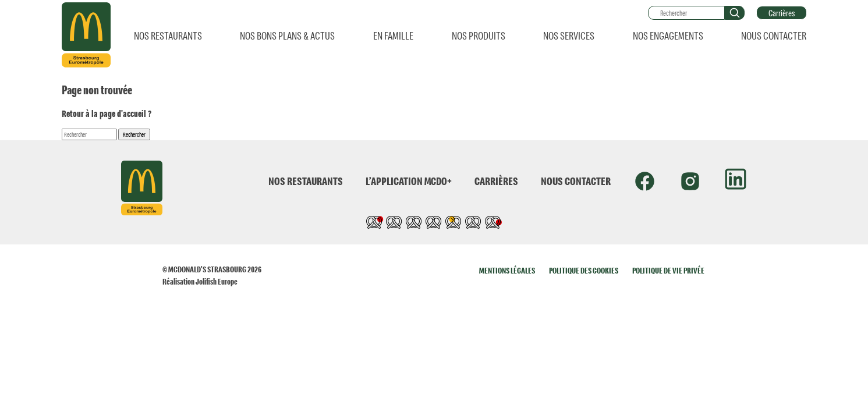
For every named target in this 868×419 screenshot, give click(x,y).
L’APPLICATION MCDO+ (409, 181)
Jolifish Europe (217, 281)
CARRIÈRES (496, 181)
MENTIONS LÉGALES (507, 270)
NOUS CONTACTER (774, 35)
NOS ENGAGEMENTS (668, 35)
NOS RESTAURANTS (168, 35)
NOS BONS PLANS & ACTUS (287, 35)
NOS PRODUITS (479, 35)
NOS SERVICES (569, 35)
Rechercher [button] (134, 134)
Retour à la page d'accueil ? (107, 113)
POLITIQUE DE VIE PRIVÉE (668, 270)
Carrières (782, 13)
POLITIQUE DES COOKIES (584, 270)
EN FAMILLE (393, 35)
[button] (735, 13)
